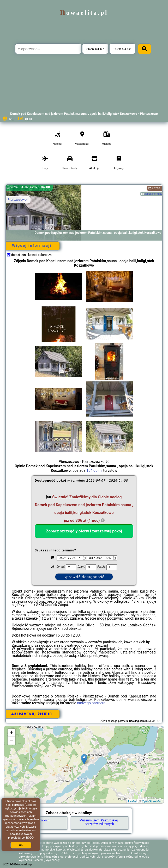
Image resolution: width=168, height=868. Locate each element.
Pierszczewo (17, 200)
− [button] (12, 741)
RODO (30, 838)
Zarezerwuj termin (32, 713)
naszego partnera (91, 703)
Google (30, 805)
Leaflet (132, 801)
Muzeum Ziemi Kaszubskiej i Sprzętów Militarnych (99, 822)
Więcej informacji (32, 246)
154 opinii (94, 470)
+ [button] (12, 733)
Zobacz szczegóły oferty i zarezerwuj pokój (84, 531)
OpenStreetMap (152, 801)
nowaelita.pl (84, 13)
